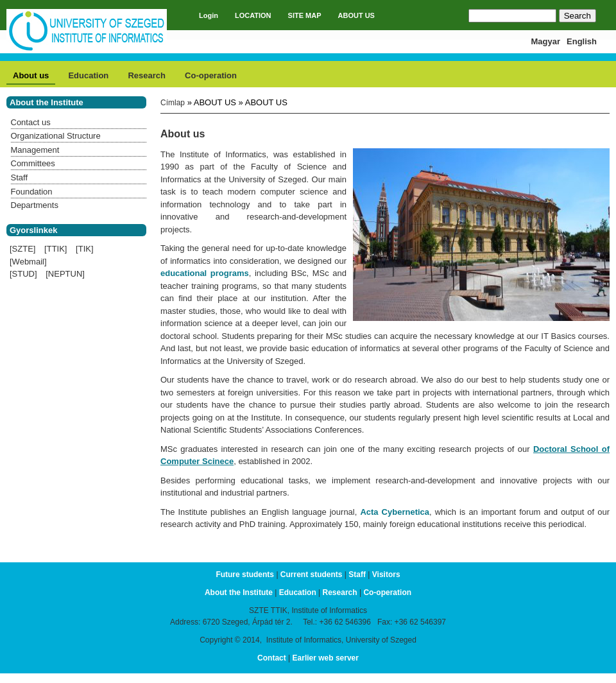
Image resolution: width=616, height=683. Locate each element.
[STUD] (23, 274)
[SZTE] (22, 249)
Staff (20, 177)
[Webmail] (28, 262)
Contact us (31, 122)
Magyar (546, 41)
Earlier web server (326, 658)
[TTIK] (56, 249)
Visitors (386, 575)
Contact (272, 658)
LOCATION (253, 15)
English (582, 41)
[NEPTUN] (65, 274)
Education (88, 75)
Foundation (32, 192)
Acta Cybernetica (395, 512)
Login (209, 15)
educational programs (205, 273)
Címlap (173, 103)
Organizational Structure (56, 136)
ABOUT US (356, 15)
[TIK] (84, 249)
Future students (245, 575)
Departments (35, 205)
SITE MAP (305, 15)
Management (35, 150)
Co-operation (211, 75)
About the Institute (239, 592)
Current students (312, 575)
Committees (33, 163)
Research (147, 75)
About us (31, 75)
